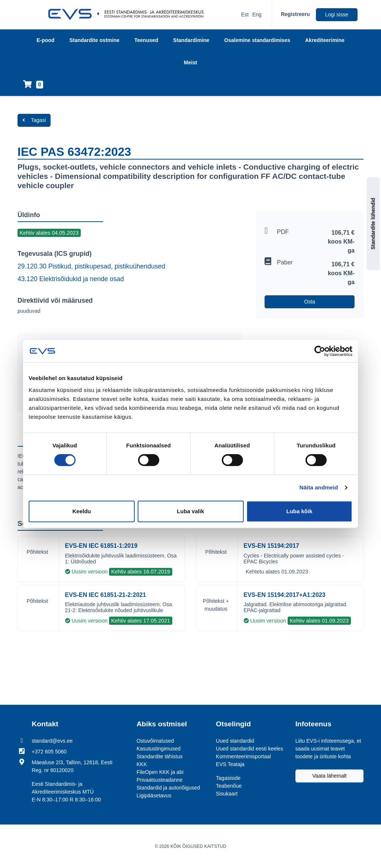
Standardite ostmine (94, 40)
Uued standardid (235, 741)
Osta (310, 302)
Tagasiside (228, 778)
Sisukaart (227, 794)
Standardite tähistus (160, 756)
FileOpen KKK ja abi (160, 772)
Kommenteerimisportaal (243, 756)
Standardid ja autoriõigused (168, 788)
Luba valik (190, 511)
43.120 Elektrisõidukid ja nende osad (71, 279)
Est (245, 15)
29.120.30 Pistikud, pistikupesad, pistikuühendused (91, 266)
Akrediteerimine (325, 40)
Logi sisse (337, 15)
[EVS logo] (129, 15)
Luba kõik (299, 511)
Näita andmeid (319, 487)
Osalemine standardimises (257, 40)
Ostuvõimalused (155, 741)
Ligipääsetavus (154, 795)
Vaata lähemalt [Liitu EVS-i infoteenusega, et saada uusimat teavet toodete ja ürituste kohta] (329, 776)
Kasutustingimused (159, 749)
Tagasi (34, 120)
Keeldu (81, 511)
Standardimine (191, 40)
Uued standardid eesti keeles (249, 749)
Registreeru (295, 14)
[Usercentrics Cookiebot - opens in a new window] (320, 351)
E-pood (45, 40)
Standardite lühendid (373, 223)
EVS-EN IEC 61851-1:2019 (101, 546)
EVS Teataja (230, 764)
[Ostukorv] (33, 85)
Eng (257, 15)
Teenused (146, 40)
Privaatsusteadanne (160, 780)
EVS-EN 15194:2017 (271, 546)
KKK (142, 764)
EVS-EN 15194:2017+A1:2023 (285, 595)
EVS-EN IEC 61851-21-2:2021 (106, 595)
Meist (190, 62)
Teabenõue (229, 786)
